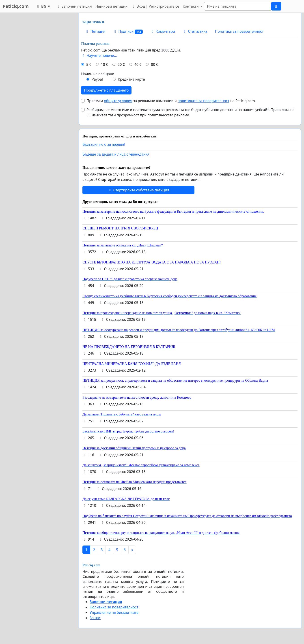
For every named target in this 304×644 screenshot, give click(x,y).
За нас (95, 618)
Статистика (195, 31)
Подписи (128, 31)
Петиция (95, 31)
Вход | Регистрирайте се (155, 6)
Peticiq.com (16, 6)
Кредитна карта (131, 79)
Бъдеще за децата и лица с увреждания (116, 154)
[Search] (238, 6)
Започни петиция (74, 6)
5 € (89, 64)
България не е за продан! (104, 144)
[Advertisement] (36, 80)
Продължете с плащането (106, 90)
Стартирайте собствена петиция (138, 190)
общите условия (118, 101)
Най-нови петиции (112, 6)
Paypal (97, 79)
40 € (138, 64)
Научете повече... (99, 56)
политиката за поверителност (204, 101)
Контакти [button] (191, 6)
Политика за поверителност (239, 31)
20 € (121, 64)
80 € (155, 64)
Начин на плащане (98, 74)
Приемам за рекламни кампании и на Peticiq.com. (171, 101)
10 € (104, 64)
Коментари (163, 31)
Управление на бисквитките (114, 612)
